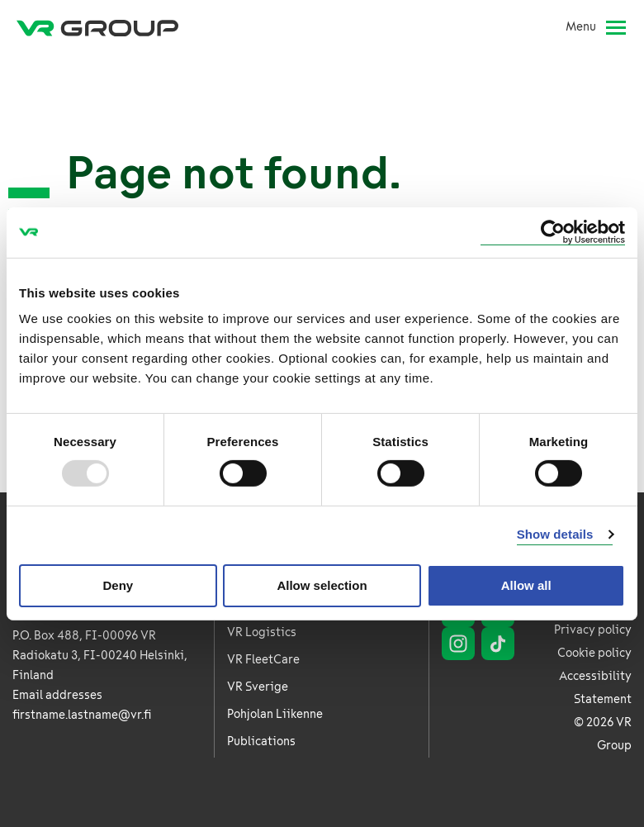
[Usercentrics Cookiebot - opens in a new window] (553, 232)
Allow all (526, 585)
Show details (555, 534)
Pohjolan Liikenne (275, 714)
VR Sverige (258, 687)
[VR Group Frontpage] (97, 27)
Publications (261, 741)
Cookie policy (594, 653)
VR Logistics (262, 632)
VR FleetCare (263, 660)
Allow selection (322, 585)
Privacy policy (593, 630)
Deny (118, 585)
